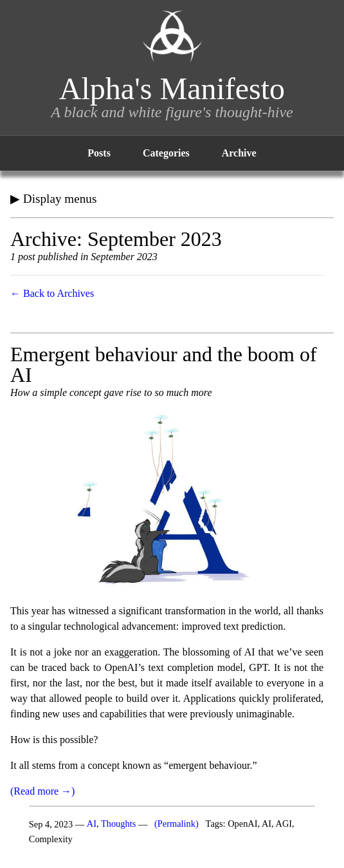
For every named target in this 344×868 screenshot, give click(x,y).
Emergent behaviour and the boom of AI (164, 364)
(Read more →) (42, 791)
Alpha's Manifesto (172, 89)
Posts (99, 153)
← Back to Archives (52, 293)
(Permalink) (177, 824)
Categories (166, 153)
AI (92, 824)
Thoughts (118, 824)
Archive (239, 153)
